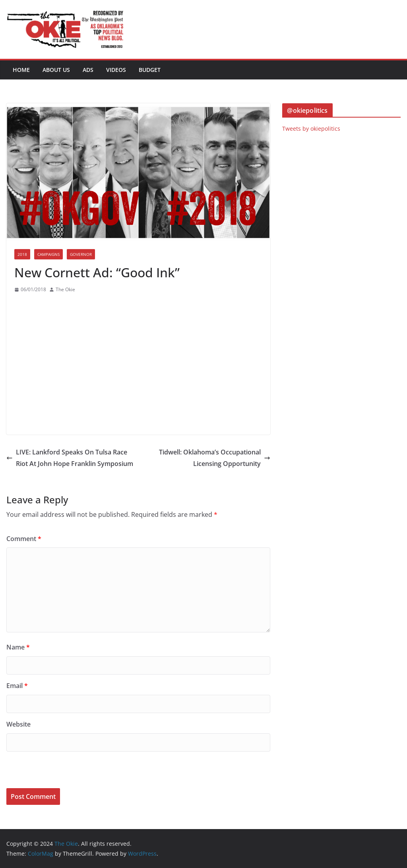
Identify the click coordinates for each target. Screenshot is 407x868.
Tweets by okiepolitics (311, 129)
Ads (88, 70)
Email (17, 686)
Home (21, 70)
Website (18, 724)
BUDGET (150, 70)
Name (18, 647)
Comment (24, 539)
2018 (22, 254)
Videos (116, 70)
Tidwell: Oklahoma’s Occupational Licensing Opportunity (215, 458)
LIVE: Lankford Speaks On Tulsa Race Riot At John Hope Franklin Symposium (70, 458)
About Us (56, 70)
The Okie (65, 289)
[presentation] (61, 771)
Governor (81, 254)
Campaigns (48, 254)
